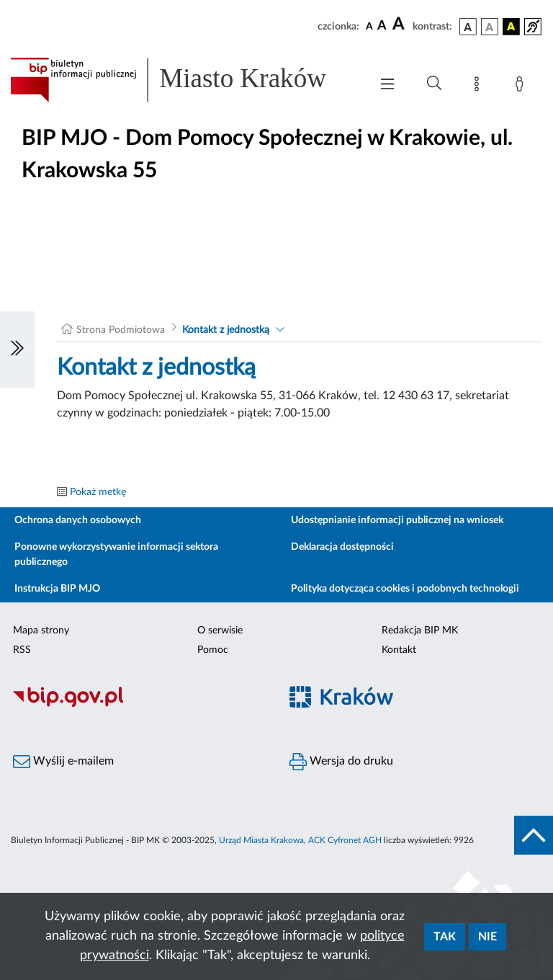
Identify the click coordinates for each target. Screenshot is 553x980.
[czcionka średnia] (382, 26)
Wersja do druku (341, 762)
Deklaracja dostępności (342, 547)
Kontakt (399, 650)
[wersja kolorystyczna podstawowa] (468, 27)
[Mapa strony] (480, 86)
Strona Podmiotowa (121, 330)
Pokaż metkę (98, 492)
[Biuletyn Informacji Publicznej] (138, 705)
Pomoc (213, 650)
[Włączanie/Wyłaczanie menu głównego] (387, 85)
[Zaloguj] (522, 86)
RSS (22, 650)
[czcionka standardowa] (369, 26)
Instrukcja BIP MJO (57, 589)
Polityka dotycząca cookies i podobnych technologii (405, 589)
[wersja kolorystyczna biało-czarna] (490, 27)
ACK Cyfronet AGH (345, 840)
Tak (445, 937)
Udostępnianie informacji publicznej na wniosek (397, 520)
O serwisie (220, 631)
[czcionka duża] (400, 24)
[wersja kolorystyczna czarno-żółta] (511, 27)
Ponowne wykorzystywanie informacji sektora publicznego (116, 554)
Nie (487, 937)
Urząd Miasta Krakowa (261, 840)
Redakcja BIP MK (420, 631)
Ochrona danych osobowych (78, 520)
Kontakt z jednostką (226, 330)
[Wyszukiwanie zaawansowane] (434, 84)
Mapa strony (41, 631)
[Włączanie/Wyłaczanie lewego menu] (17, 349)
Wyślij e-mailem (63, 762)
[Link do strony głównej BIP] (183, 80)
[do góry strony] (534, 835)
